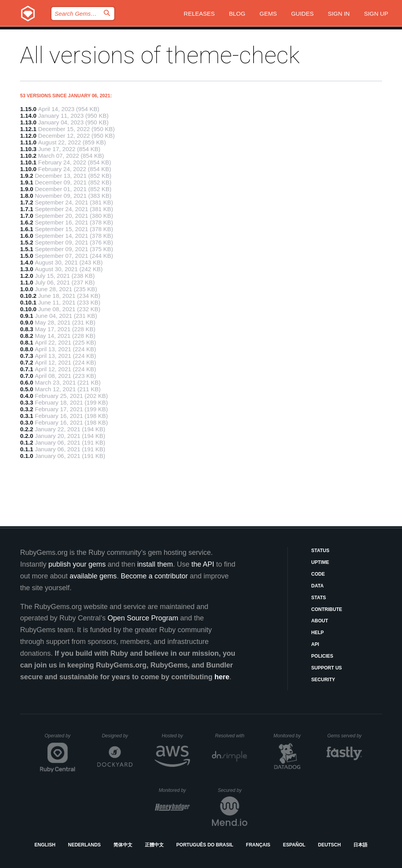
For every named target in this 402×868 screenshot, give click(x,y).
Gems (268, 14)
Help (318, 633)
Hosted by (176, 736)
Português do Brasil (205, 845)
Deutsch (329, 845)
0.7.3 (26, 356)
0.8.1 (26, 342)
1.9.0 (26, 189)
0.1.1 (26, 449)
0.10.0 (28, 309)
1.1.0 (26, 282)
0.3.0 (26, 422)
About (320, 621)
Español (294, 845)
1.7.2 (26, 202)
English (45, 845)
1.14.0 (28, 116)
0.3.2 (26, 409)
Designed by (117, 736)
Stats (319, 598)
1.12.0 (28, 136)
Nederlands (84, 845)
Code (318, 574)
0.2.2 (26, 429)
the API (203, 564)
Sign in (339, 14)
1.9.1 (26, 182)
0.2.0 (26, 436)
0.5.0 (26, 389)
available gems (93, 576)
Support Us (327, 668)
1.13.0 (28, 122)
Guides (302, 14)
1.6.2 (26, 222)
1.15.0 (28, 109)
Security (323, 680)
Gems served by (345, 736)
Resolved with (231, 736)
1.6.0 (26, 236)
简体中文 (123, 845)
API (315, 644)
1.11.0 (28, 142)
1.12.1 (28, 129)
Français (258, 845)
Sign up (376, 14)
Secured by (233, 790)
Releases (199, 14)
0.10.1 (28, 302)
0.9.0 (26, 322)
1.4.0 (26, 262)
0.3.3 (26, 402)
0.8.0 (26, 349)
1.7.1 (26, 209)
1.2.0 (26, 276)
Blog (237, 14)
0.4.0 (26, 396)
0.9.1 (26, 316)
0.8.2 (26, 336)
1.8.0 (26, 196)
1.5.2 (26, 242)
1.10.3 (28, 149)
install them (155, 564)
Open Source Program (143, 618)
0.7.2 (26, 362)
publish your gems (77, 564)
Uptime (320, 562)
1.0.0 (26, 289)
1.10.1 (28, 162)
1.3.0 (26, 269)
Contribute (327, 609)
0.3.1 (26, 416)
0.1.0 (26, 456)
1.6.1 (26, 229)
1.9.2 (26, 176)
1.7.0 (26, 216)
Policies (322, 656)
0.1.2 (26, 442)
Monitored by (289, 736)
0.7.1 (26, 369)
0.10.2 (28, 296)
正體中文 (154, 845)
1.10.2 (28, 156)
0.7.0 (26, 376)
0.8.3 (26, 329)
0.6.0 (26, 382)
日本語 (360, 845)
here (222, 677)
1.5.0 (26, 256)
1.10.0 (28, 169)
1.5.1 (26, 249)
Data (318, 586)
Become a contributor (154, 576)
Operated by (60, 739)
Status (320, 551)
